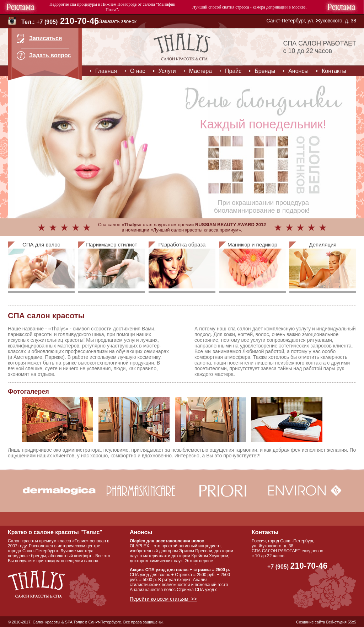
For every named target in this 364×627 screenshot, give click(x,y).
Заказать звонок (118, 21)
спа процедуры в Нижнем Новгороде (103, 4)
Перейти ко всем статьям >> (163, 599)
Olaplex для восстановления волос (167, 541)
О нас (138, 71)
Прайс (233, 71)
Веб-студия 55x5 (341, 622)
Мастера (200, 71)
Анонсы (298, 71)
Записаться (45, 38)
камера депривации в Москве (279, 7)
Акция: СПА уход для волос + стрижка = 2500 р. (180, 570)
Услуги (167, 71)
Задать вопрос (50, 55)
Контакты (334, 71)
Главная (106, 71)
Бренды (265, 71)
